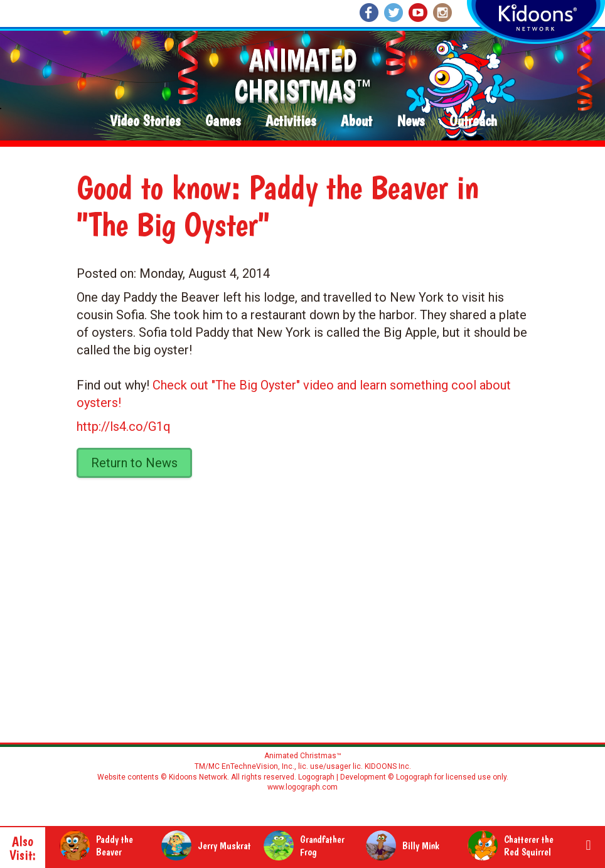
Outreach (473, 121)
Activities (291, 121)
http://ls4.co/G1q (124, 426)
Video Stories (145, 121)
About (356, 121)
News (411, 121)
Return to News (134, 463)
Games (223, 121)
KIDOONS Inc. (388, 766)
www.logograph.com (302, 787)
